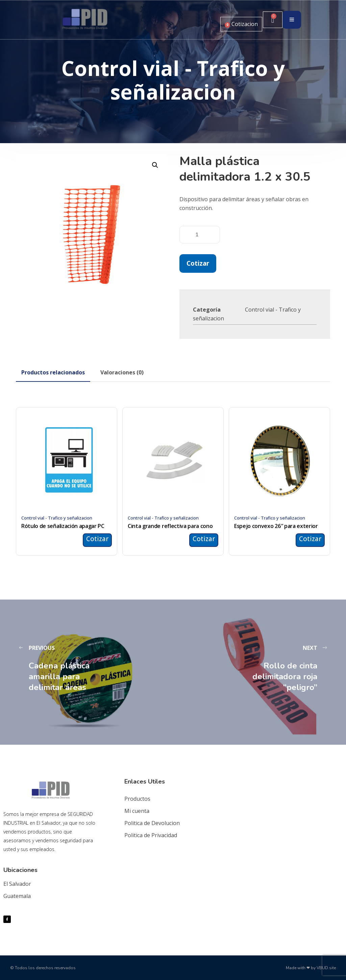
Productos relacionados (53, 372)
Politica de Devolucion (152, 823)
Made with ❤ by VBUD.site (311, 968)
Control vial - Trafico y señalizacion (57, 518)
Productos (137, 799)
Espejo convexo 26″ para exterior (276, 526)
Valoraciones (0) (122, 372)
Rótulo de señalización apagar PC (63, 526)
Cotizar (198, 263)
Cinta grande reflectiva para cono (170, 526)
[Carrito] (273, 20)
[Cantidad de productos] (200, 235)
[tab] (53, 372)
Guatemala (17, 896)
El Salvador (17, 884)
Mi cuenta (137, 811)
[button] (155, 165)
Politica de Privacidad (151, 835)
